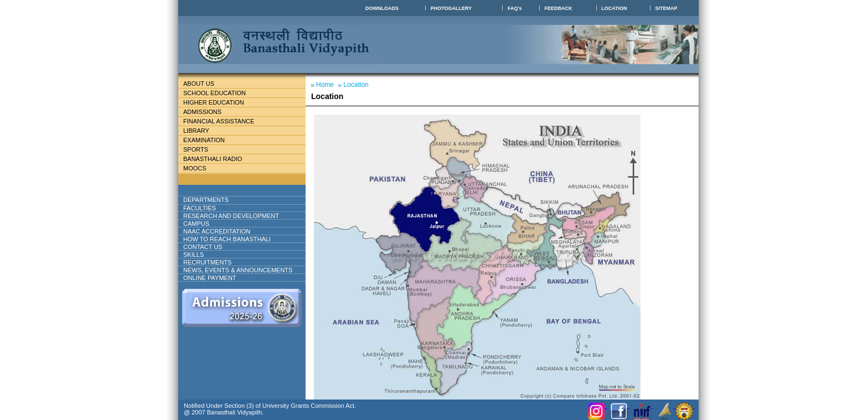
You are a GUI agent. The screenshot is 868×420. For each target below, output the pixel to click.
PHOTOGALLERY (451, 8)
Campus (201, 224)
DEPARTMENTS (215, 200)
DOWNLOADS (382, 8)
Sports (196, 149)
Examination (204, 140)
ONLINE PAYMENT (210, 278)
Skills (193, 255)
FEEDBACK (558, 8)
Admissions (207, 112)
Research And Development (236, 216)
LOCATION (614, 8)
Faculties (213, 208)
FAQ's (515, 8)
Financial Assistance (223, 121)
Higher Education (218, 102)
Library (201, 131)
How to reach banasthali (227, 239)
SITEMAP (666, 8)
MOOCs (195, 168)
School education (219, 93)
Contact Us (203, 247)
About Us (208, 84)
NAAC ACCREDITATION (217, 231)
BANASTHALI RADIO (213, 159)
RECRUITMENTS (207, 262)
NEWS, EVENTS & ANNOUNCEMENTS (238, 270)
